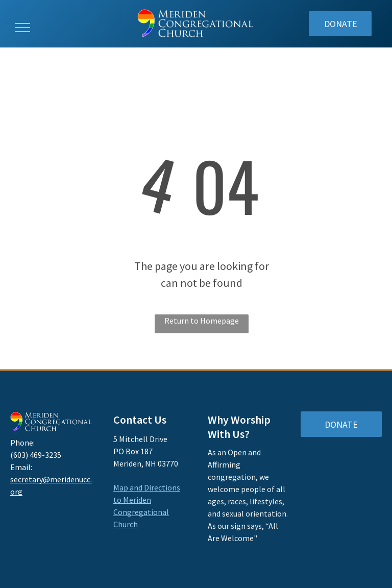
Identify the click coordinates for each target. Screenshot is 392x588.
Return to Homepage (202, 321)
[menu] (22, 28)
